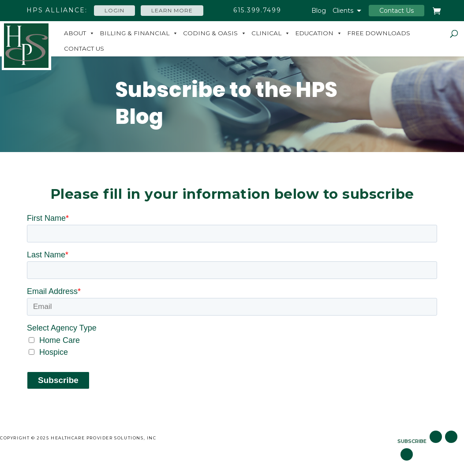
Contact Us (397, 11)
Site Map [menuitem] (227, 438)
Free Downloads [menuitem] (379, 33)
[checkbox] (232, 346)
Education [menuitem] (314, 33)
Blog (319, 11)
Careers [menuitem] (270, 438)
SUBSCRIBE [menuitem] (412, 441)
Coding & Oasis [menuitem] (210, 33)
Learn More (172, 10)
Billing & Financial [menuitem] (135, 33)
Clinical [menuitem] (266, 33)
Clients (343, 11)
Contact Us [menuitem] (84, 48)
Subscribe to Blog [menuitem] (331, 438)
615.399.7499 (257, 10)
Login (114, 10)
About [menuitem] (75, 33)
